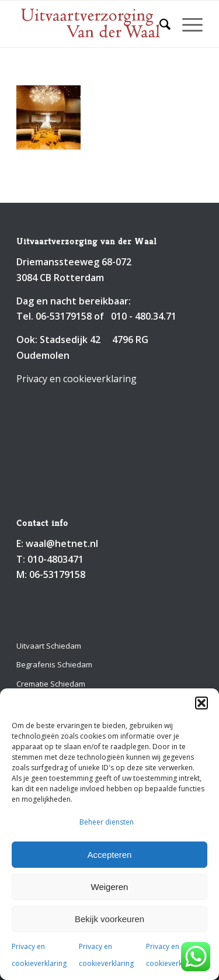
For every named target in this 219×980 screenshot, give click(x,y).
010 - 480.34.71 (144, 316)
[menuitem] (159, 24)
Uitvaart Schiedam (49, 646)
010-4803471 (55, 559)
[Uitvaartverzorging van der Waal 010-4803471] (91, 24)
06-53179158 (64, 316)
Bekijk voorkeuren (109, 919)
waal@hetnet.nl (62, 543)
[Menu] (187, 24)
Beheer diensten (107, 822)
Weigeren (110, 887)
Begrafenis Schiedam (54, 664)
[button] (201, 703)
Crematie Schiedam (51, 684)
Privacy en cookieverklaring (77, 379)
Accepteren (110, 855)
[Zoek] (159, 24)
